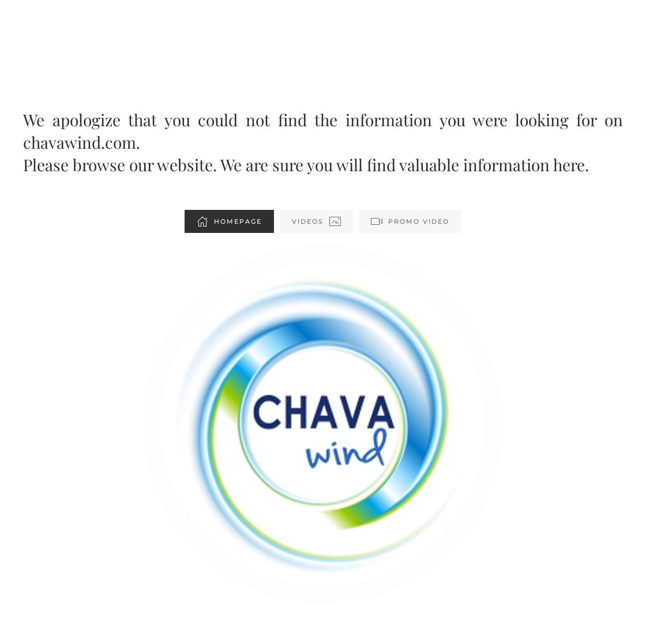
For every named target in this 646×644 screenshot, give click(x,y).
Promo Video (410, 221)
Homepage (229, 221)
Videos (316, 221)
